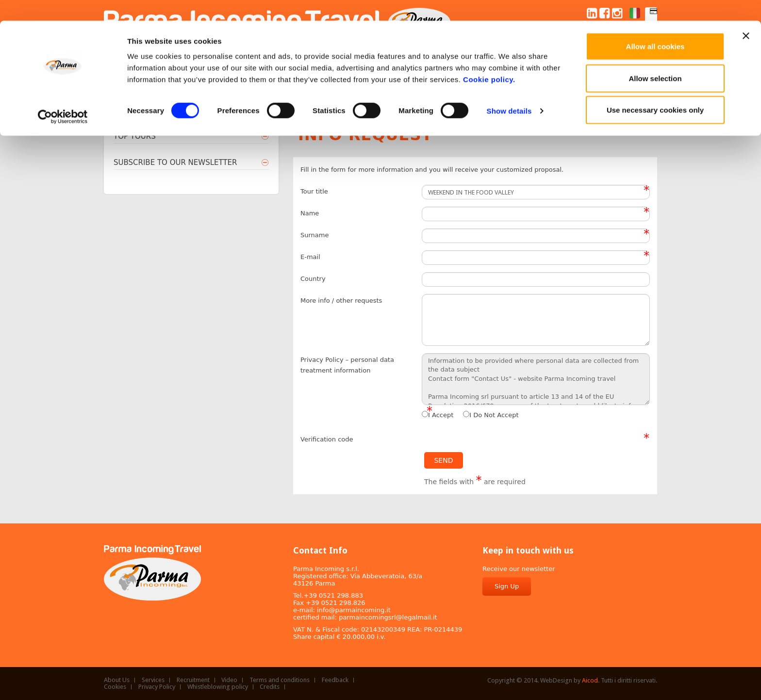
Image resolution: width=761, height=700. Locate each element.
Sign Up (507, 586)
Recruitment (193, 680)
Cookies (115, 687)
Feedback (335, 680)
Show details (509, 90)
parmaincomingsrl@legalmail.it (388, 617)
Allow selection (655, 57)
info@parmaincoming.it (354, 610)
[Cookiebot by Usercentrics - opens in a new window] (63, 96)
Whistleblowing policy (218, 687)
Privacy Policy (157, 687)
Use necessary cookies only (655, 89)
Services (153, 680)
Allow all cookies (655, 25)
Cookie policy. (489, 58)
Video (229, 680)
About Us (117, 680)
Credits (270, 687)
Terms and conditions (280, 680)
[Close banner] (746, 15)
